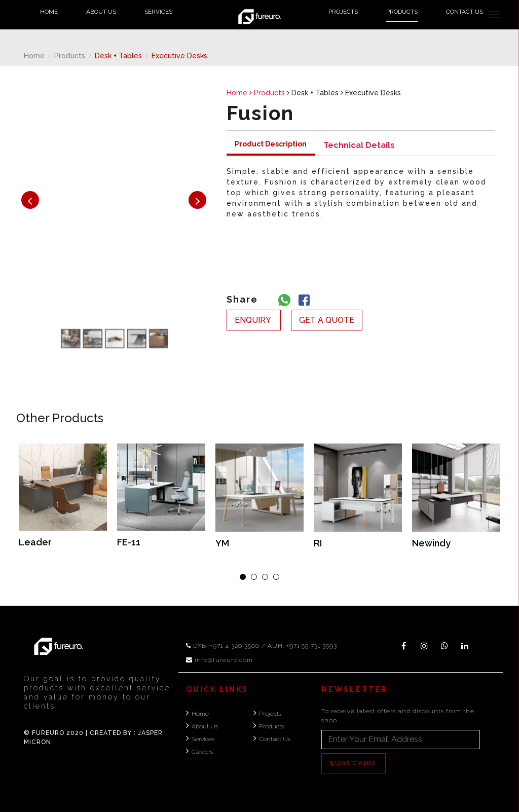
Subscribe (354, 763)
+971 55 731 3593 (312, 646)
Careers (202, 752)
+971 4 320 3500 (235, 646)
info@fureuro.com (224, 660)
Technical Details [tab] (359, 145)
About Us (101, 12)
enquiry (254, 320)
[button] (243, 577)
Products (402, 12)
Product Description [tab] (271, 144)
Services (158, 12)
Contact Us (465, 12)
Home (49, 12)
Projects (343, 12)
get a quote (327, 320)
